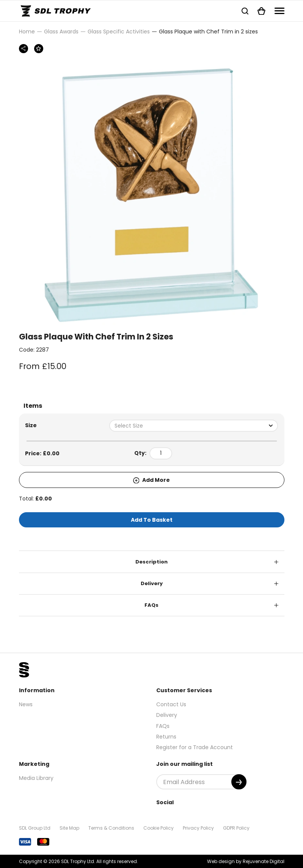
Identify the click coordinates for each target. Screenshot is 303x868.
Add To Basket (152, 520)
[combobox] (194, 426)
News (26, 704)
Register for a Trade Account (195, 747)
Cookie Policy (159, 828)
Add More (152, 480)
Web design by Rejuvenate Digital (246, 861)
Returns (166, 737)
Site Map (69, 828)
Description (151, 562)
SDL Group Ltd (35, 828)
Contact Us (171, 704)
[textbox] (194, 426)
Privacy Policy (198, 828)
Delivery (152, 583)
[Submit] (239, 782)
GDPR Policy (236, 828)
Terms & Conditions (111, 828)
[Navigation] (279, 11)
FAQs (151, 605)
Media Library (36, 778)
